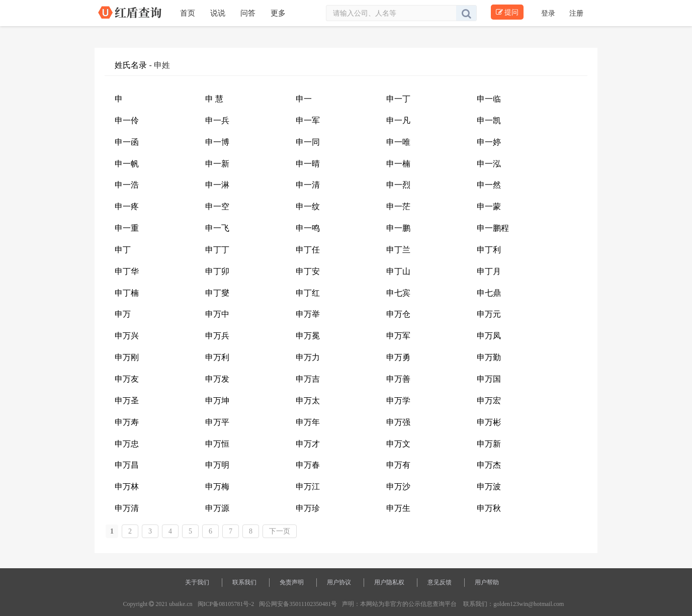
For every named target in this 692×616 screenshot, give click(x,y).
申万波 (489, 487)
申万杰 (489, 465)
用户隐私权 (389, 582)
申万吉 (308, 379)
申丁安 (308, 271)
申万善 (398, 379)
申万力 (308, 357)
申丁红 (308, 293)
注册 (576, 13)
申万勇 (398, 357)
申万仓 (398, 314)
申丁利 (489, 250)
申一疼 (127, 206)
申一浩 (127, 185)
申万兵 (217, 336)
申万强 (398, 422)
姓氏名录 (131, 65)
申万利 (217, 357)
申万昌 (127, 465)
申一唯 (398, 142)
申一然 (489, 185)
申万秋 (489, 508)
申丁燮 (217, 293)
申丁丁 (217, 250)
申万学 (398, 401)
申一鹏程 (493, 228)
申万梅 (217, 487)
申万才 (308, 444)
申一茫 (398, 206)
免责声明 (292, 582)
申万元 (489, 314)
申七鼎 (489, 293)
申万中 (217, 314)
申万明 (217, 465)
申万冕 (308, 336)
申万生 (398, 508)
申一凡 (398, 120)
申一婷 (489, 142)
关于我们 (197, 582)
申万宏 (489, 401)
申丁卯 (217, 271)
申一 (304, 99)
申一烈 (398, 185)
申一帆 (127, 164)
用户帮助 (487, 582)
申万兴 (127, 336)
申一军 (308, 120)
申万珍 (308, 508)
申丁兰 (398, 250)
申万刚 (127, 357)
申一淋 (217, 185)
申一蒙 (489, 206)
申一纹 (308, 206)
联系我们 (244, 582)
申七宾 (398, 293)
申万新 (489, 444)
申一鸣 (308, 228)
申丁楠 (127, 293)
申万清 (127, 508)
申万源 (217, 508)
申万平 (217, 422)
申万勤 (489, 357)
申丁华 (127, 271)
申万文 (398, 444)
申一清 (308, 185)
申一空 (217, 206)
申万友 (127, 379)
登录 (549, 13)
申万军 (398, 336)
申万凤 (489, 336)
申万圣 (127, 401)
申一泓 (489, 164)
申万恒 (217, 444)
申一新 (217, 164)
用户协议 (339, 582)
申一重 (127, 228)
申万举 (308, 314)
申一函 (127, 142)
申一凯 (489, 120)
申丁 (123, 250)
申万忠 (127, 444)
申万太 (308, 401)
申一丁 (398, 99)
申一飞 (217, 228)
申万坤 (217, 401)
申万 (123, 314)
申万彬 (489, 422)
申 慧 (214, 99)
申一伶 (127, 120)
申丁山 (398, 271)
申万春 (308, 465)
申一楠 (398, 164)
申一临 (489, 99)
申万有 (398, 465)
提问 (507, 12)
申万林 (127, 487)
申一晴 (308, 164)
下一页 (280, 531)
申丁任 (308, 250)
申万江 (308, 487)
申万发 (217, 379)
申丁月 (489, 271)
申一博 (217, 142)
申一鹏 (398, 228)
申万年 (308, 422)
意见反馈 (440, 582)
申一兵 (217, 120)
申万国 (489, 379)
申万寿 (127, 422)
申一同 (308, 142)
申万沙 (398, 487)
